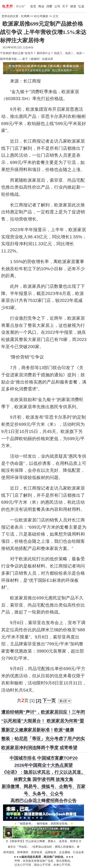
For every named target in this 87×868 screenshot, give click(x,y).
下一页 (49, 701)
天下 (65, 6)
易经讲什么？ (45, 53)
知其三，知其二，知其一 (69, 53)
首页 (33, 6)
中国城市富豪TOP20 (57, 758)
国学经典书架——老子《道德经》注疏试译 (26, 59)
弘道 (81, 6)
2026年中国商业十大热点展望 (44, 765)
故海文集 (64, 779)
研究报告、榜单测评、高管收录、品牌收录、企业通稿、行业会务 (44, 852)
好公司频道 (41, 16)
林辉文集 (23, 779)
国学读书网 (43, 779)
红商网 (25, 16)
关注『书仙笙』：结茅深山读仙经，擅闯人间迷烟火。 (44, 847)
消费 (49, 6)
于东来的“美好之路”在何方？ (18, 53)
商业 (41, 6)
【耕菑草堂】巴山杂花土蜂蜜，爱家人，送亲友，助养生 (44, 841)
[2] (39, 701)
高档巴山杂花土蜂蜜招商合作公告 (43, 801)
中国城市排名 (23, 758)
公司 (57, 6)
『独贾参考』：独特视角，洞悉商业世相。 (44, 824)
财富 (73, 6)
